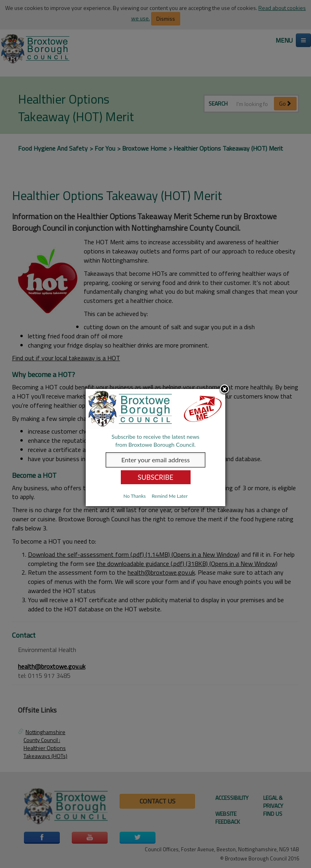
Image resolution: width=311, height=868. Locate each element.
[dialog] (155, 448)
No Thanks (134, 496)
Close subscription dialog (224, 390)
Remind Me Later (169, 496)
